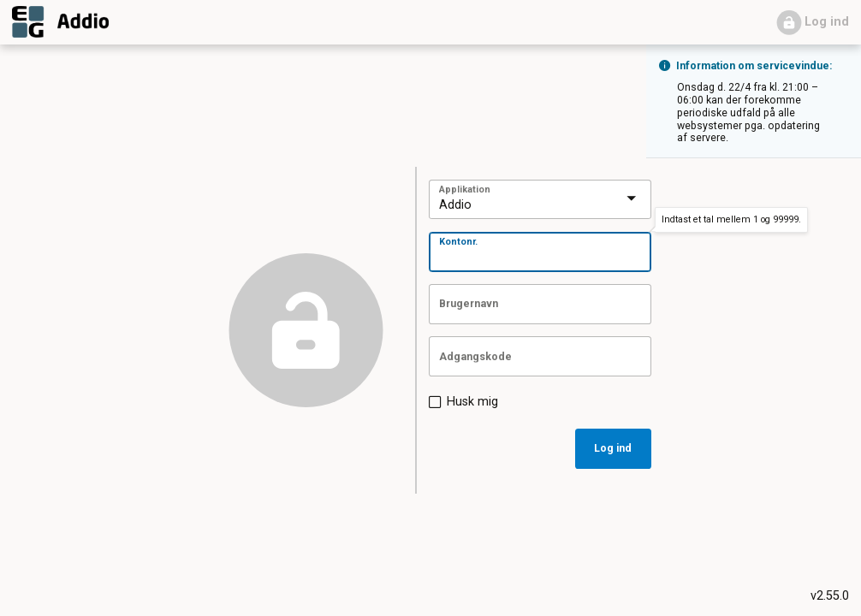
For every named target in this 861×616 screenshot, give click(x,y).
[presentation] (632, 199)
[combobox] (521, 201)
